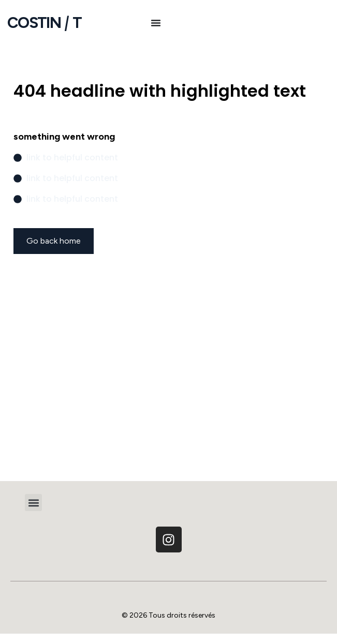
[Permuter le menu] (156, 23)
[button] (33, 503)
